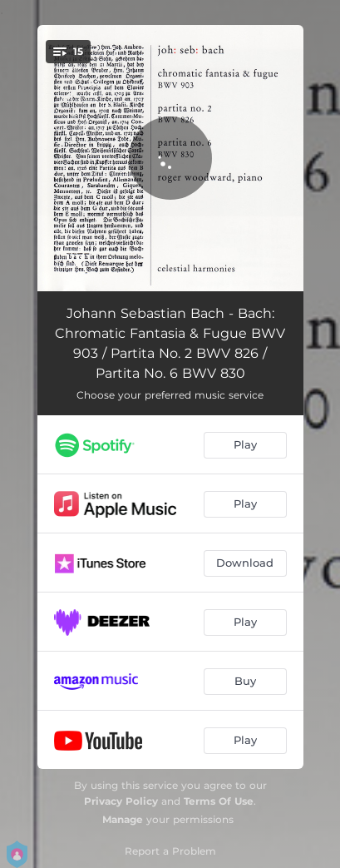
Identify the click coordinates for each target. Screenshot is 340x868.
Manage (123, 819)
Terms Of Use (219, 801)
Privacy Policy (121, 801)
